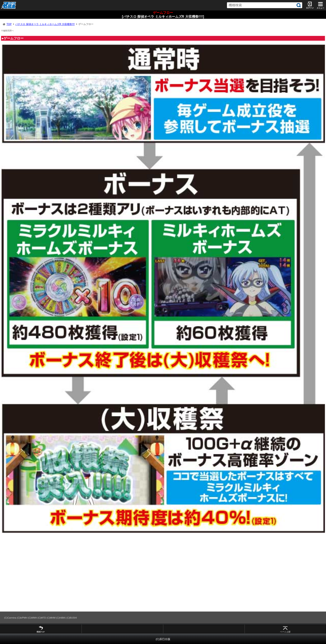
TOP (9, 24)
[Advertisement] (125, 574)
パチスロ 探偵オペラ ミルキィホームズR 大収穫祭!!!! (45, 24)
